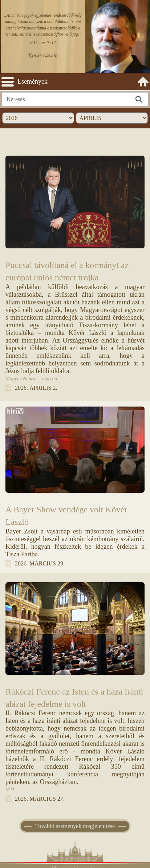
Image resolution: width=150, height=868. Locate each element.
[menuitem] (143, 82)
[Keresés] (139, 99)
